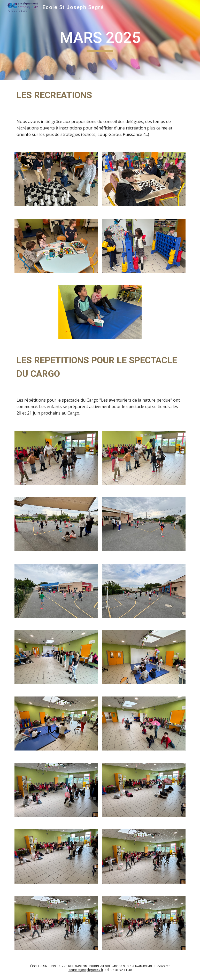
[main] (100, 40)
